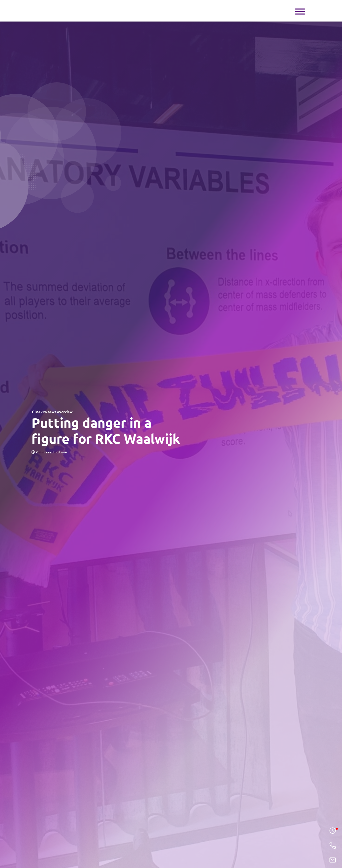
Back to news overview (52, 412)
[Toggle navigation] (300, 11)
